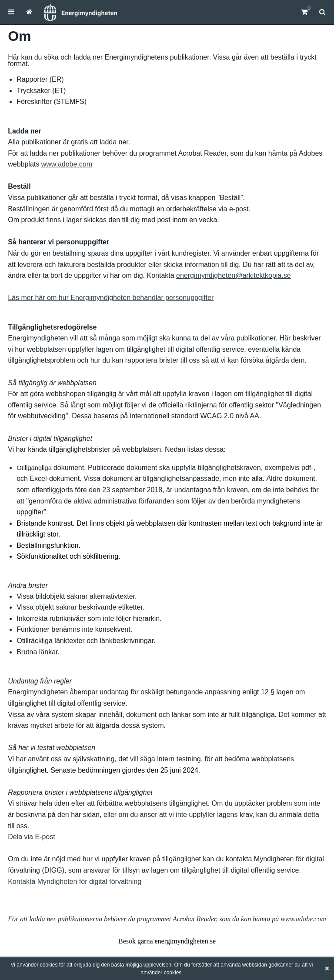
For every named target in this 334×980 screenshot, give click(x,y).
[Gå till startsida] (29, 12)
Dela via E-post (32, 837)
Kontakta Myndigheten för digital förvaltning (75, 882)
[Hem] (80, 12)
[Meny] (11, 12)
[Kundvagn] (304, 12)
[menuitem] (11, 12)
